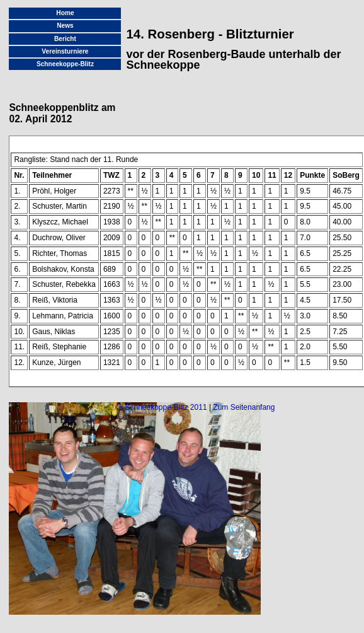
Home (65, 13)
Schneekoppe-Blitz (65, 64)
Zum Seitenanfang (244, 407)
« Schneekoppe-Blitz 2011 (162, 407)
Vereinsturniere (65, 51)
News (65, 26)
